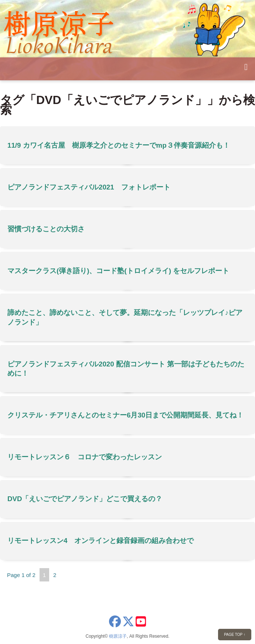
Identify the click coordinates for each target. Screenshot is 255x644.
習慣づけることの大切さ (46, 229)
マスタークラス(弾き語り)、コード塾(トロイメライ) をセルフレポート (118, 271)
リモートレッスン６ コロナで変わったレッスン (85, 457)
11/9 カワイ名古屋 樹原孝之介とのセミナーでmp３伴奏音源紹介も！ (119, 145)
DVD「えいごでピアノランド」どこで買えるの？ (85, 499)
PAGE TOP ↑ (235, 635)
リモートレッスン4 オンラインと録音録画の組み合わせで (101, 541)
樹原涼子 (118, 636)
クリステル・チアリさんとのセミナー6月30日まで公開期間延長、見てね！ (125, 415)
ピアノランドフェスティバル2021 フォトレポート (89, 187)
